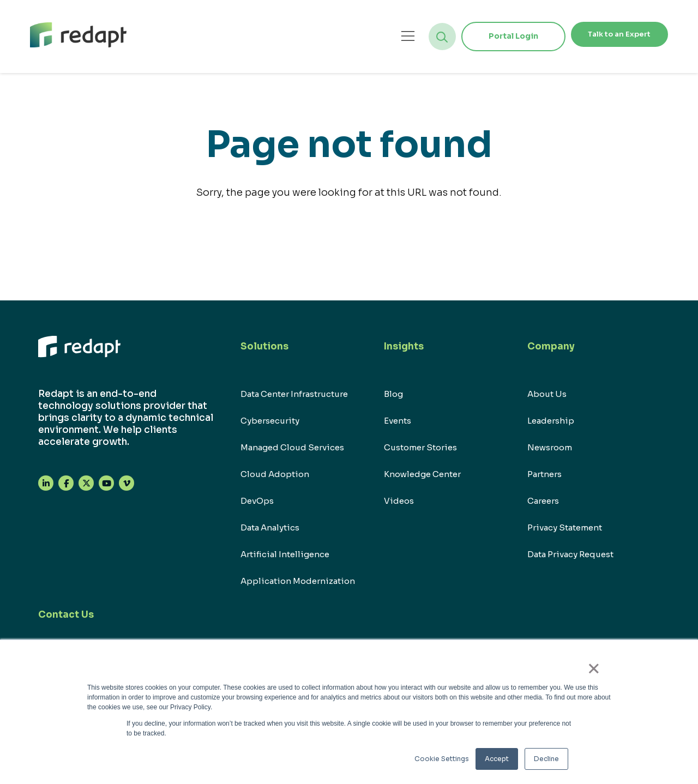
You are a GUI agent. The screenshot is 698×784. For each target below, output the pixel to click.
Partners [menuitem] (544, 474)
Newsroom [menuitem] (550, 447)
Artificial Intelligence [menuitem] (285, 554)
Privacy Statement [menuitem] (565, 527)
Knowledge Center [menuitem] (422, 474)
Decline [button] (546, 759)
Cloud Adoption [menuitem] (275, 474)
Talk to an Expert (607, 36)
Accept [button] (497, 759)
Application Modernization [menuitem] (298, 581)
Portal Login (488, 36)
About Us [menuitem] (547, 394)
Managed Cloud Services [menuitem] (292, 447)
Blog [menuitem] (393, 394)
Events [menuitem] (398, 421)
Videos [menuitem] (399, 501)
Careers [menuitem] (543, 501)
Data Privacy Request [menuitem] (570, 554)
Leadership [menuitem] (551, 421)
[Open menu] (383, 36)
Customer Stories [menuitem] (420, 447)
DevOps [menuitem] (257, 501)
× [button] (599, 672)
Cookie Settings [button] (442, 759)
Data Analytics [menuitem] (270, 527)
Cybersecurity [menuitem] (270, 421)
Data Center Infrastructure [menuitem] (294, 394)
